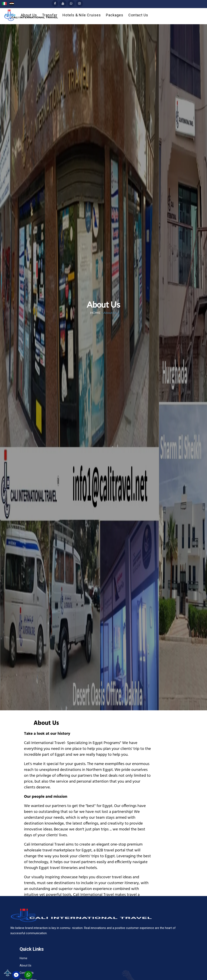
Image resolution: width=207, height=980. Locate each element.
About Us (25, 965)
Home (23, 958)
